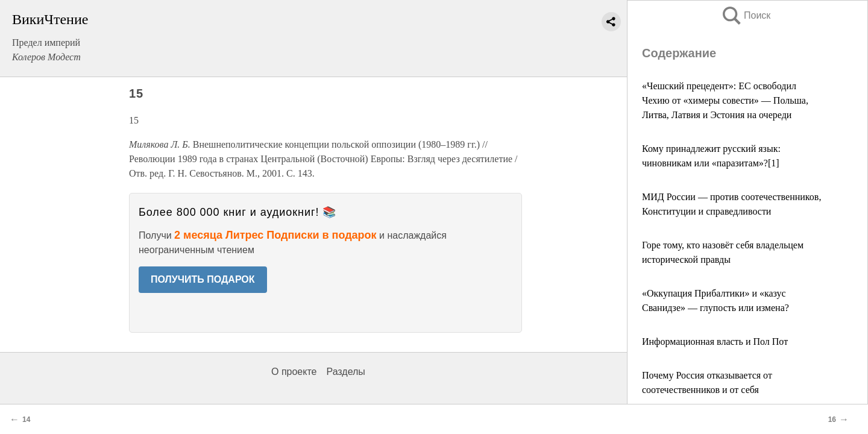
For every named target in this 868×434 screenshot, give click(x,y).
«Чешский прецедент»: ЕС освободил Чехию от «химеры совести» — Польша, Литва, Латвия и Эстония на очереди (725, 100)
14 (26, 420)
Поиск (746, 15)
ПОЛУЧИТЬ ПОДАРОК (203, 279)
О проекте (294, 372)
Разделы (345, 372)
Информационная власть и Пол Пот (715, 341)
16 (832, 420)
